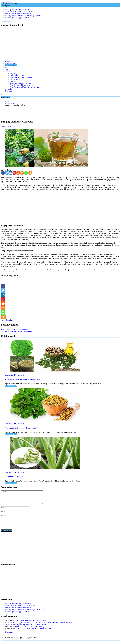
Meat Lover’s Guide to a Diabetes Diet (15, 329)
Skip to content (6, 2)
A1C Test (13, 73)
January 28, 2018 (12, 375)
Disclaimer (9, 91)
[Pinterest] (14, 173)
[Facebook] (3, 173)
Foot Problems (15, 79)
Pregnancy (13, 81)
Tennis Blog (10, 627)
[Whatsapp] (26, 173)
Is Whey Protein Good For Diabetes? (18, 10)
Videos (8, 71)
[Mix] (22, 173)
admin (16, 126)
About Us (9, 89)
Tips (7, 69)
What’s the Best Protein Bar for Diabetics (20, 12)
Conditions (9, 61)
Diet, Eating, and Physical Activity (22, 85)
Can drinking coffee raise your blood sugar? (30, 623)
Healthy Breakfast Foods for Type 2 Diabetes (33, 627)
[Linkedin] (11, 173)
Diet (7, 67)
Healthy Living (11, 63)
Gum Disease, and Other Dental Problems (25, 87)
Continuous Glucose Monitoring (21, 77)
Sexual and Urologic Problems (21, 83)
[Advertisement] (60, 43)
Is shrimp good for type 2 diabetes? (18, 17)
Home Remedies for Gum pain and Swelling (21, 625)
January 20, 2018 (12, 424)
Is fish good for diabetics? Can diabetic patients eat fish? (25, 15)
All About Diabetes (8, 21)
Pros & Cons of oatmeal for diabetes (18, 13)
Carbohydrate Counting (18, 75)
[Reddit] (18, 173)
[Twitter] (7, 173)
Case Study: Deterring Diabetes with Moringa (17, 331)
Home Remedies (11, 65)
